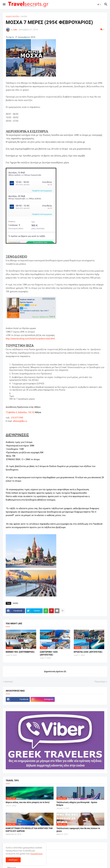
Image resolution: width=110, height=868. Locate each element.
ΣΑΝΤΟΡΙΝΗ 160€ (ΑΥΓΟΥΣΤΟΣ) (49, 653)
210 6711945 (17, 418)
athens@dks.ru (20, 421)
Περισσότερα (36, 854)
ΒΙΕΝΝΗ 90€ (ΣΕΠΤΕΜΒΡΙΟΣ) (20, 652)
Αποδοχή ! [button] (13, 860)
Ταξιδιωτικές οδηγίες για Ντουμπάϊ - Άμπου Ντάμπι (77, 804)
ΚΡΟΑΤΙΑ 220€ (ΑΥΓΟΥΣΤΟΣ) (88, 652)
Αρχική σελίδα (12, 16)
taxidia (24, 16)
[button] (4, 4)
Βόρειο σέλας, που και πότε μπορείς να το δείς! (28, 802)
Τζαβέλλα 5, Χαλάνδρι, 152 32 (20, 412)
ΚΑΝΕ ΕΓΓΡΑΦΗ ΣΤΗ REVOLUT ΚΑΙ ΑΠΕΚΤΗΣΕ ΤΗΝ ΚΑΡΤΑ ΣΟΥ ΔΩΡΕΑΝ (29, 830)
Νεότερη (9, 682)
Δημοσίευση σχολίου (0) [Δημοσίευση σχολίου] (55, 671)
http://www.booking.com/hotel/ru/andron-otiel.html (30, 339)
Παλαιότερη (100, 682)
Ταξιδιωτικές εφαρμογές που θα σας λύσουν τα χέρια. (78, 830)
